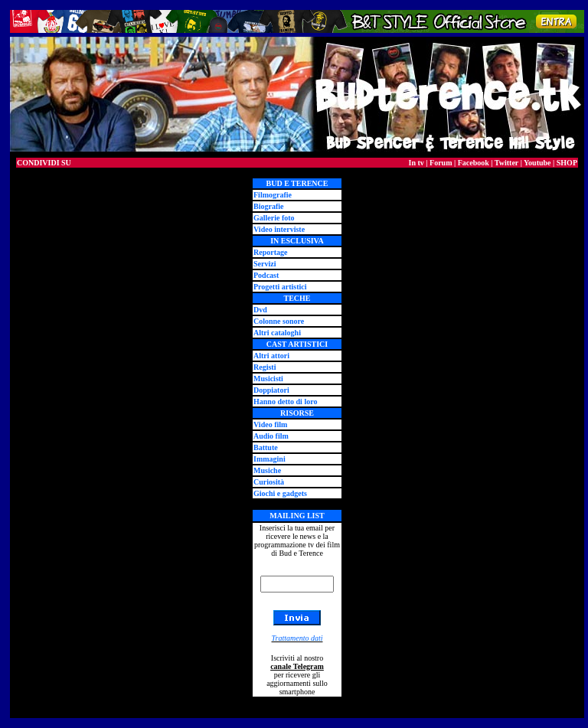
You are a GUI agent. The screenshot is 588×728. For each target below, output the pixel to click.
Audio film (271, 436)
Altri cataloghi (277, 333)
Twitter (506, 163)
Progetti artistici (280, 287)
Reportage (270, 252)
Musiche (267, 470)
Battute (266, 447)
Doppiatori (271, 390)
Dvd (260, 310)
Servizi (265, 264)
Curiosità (269, 482)
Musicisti (268, 379)
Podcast (266, 275)
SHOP (567, 163)
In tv (416, 163)
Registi (265, 367)
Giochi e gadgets (280, 493)
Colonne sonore (279, 321)
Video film (270, 424)
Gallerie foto (274, 218)
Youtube (537, 163)
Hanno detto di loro (285, 402)
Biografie (268, 206)
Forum (441, 163)
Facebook (474, 163)
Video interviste (279, 229)
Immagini (269, 459)
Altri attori (271, 356)
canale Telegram (297, 666)
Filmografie (273, 195)
